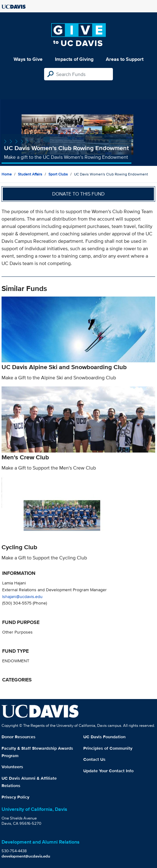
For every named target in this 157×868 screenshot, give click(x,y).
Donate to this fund (78, 194)
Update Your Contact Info (108, 771)
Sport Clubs (58, 174)
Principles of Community (108, 748)
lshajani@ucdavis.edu (22, 596)
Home (7, 174)
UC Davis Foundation (104, 737)
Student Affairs (30, 174)
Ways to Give (28, 59)
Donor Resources (19, 737)
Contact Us (94, 759)
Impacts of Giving (74, 59)
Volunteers (12, 767)
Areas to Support (125, 59)
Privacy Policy (15, 797)
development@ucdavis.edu (26, 856)
